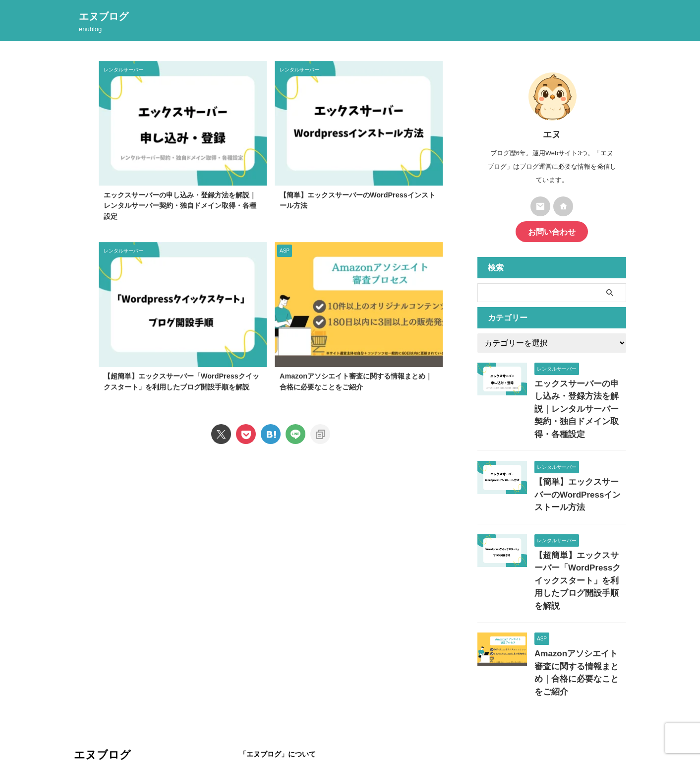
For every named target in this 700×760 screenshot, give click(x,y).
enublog (85, 708)
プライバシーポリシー (294, 710)
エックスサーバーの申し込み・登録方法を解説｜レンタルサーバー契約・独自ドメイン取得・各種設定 (180, 206)
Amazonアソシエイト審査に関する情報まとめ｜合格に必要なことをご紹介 (580, 620)
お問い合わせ (552, 230)
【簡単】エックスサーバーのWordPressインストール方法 (580, 472)
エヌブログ (104, 16)
